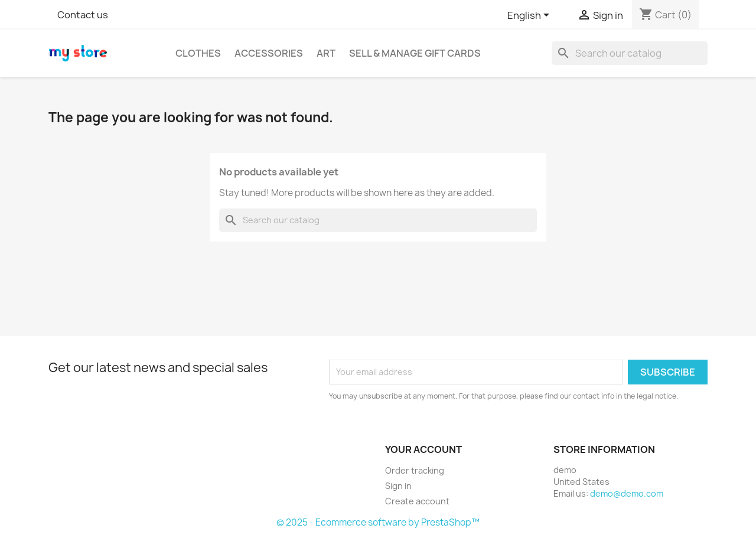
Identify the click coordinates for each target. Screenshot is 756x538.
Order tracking (415, 470)
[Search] (630, 53)
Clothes (198, 53)
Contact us (83, 15)
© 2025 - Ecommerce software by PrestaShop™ (378, 522)
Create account (417, 501)
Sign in (398, 486)
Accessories (269, 53)
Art (326, 53)
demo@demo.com (627, 493)
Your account (423, 449)
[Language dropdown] (530, 16)
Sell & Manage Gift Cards (415, 53)
